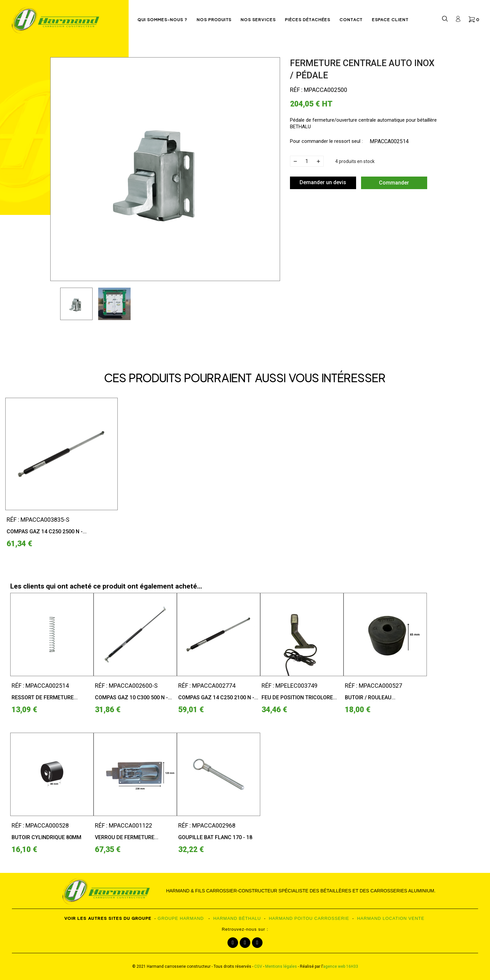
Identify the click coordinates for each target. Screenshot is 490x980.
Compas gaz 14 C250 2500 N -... (47, 531)
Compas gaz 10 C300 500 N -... (133, 697)
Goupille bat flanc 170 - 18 (215, 837)
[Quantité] (307, 161)
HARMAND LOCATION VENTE (391, 918)
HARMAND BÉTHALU (237, 918)
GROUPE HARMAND (181, 918)
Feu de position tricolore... (299, 697)
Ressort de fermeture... (45, 697)
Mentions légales (281, 966)
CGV (258, 966)
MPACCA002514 (389, 141)
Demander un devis (323, 182)
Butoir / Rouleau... (370, 697)
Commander (394, 183)
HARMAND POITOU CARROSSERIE (309, 918)
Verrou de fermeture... (127, 837)
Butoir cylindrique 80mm (46, 837)
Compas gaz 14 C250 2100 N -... (218, 697)
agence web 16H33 (341, 966)
